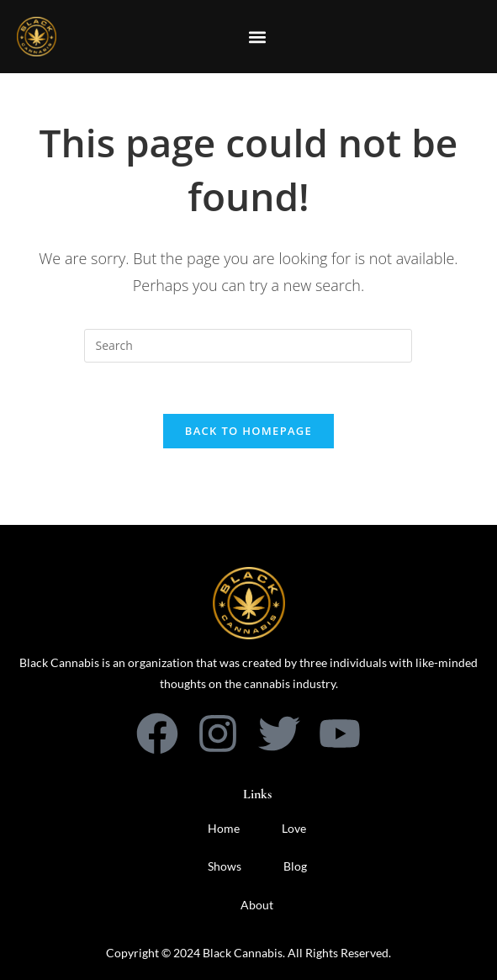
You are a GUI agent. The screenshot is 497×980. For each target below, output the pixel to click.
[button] (257, 37)
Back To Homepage (248, 431)
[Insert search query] (248, 346)
